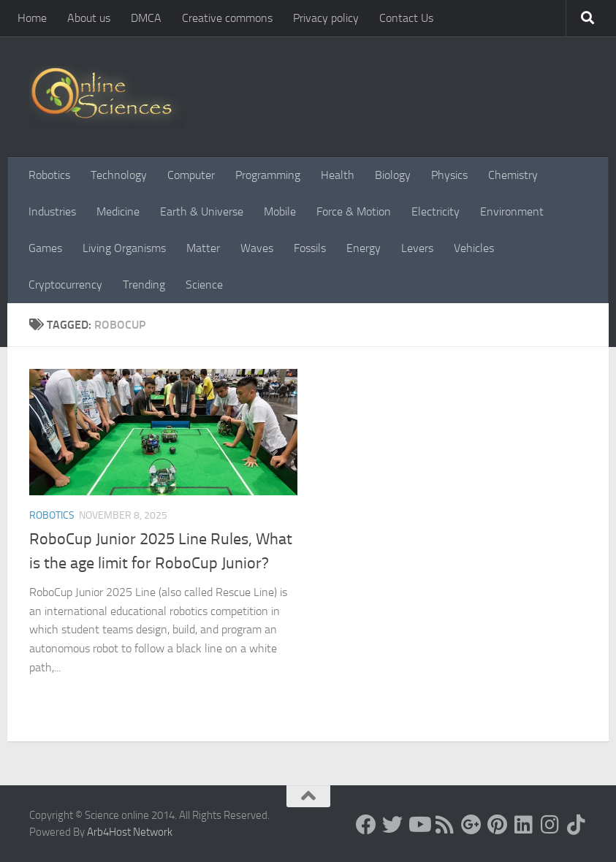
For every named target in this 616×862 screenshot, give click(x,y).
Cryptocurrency (65, 285)
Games (45, 248)
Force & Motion (354, 211)
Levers (417, 248)
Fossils (310, 248)
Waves (257, 248)
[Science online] (366, 825)
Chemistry (513, 175)
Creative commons (227, 18)
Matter (203, 248)
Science (204, 285)
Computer (191, 175)
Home (32, 18)
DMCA (146, 18)
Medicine (118, 211)
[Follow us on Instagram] (550, 825)
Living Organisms (124, 248)
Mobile (280, 211)
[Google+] (471, 825)
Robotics (49, 175)
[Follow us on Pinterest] (498, 825)
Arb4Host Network (130, 832)
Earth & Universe (202, 211)
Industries (52, 211)
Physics (449, 175)
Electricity (436, 211)
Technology (119, 175)
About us (89, 18)
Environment (512, 211)
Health (338, 175)
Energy (364, 248)
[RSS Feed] (445, 825)
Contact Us (406, 18)
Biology (393, 175)
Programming (268, 175)
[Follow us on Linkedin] (524, 825)
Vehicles (474, 248)
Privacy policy (326, 18)
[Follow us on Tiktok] (577, 825)
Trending (144, 285)
